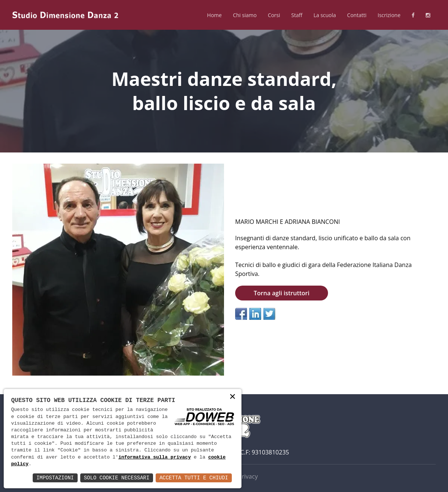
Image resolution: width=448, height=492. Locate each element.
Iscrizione (389, 15)
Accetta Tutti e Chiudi (194, 478)
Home (214, 15)
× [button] (233, 397)
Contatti (357, 15)
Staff (297, 15)
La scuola (325, 15)
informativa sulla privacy (155, 457)
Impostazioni (55, 478)
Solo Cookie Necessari (117, 478)
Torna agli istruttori (282, 293)
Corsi (274, 15)
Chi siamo (245, 15)
